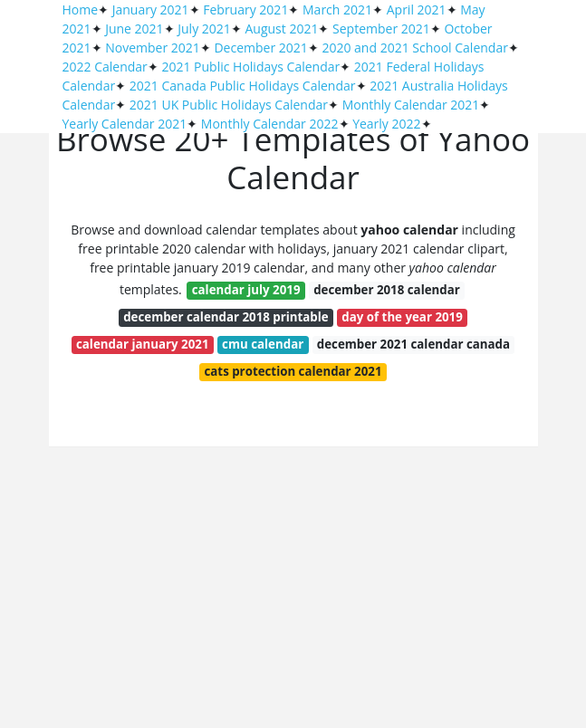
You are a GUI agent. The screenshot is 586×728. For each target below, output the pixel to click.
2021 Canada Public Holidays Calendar (243, 86)
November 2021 (153, 48)
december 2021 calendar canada (413, 344)
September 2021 (381, 29)
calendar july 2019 (246, 290)
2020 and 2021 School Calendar (415, 48)
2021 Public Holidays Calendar (250, 67)
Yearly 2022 (386, 124)
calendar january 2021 (143, 344)
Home (81, 10)
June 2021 (134, 29)
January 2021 (151, 10)
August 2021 (281, 29)
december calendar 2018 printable (226, 317)
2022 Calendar (105, 67)
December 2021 (260, 48)
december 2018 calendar (387, 290)
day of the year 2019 (402, 317)
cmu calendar (263, 344)
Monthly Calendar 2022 (270, 124)
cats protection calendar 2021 (293, 371)
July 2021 (204, 29)
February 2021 (245, 10)
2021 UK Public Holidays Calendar (229, 105)
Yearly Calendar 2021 (125, 124)
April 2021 (417, 10)
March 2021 (337, 10)
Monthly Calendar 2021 (411, 105)
